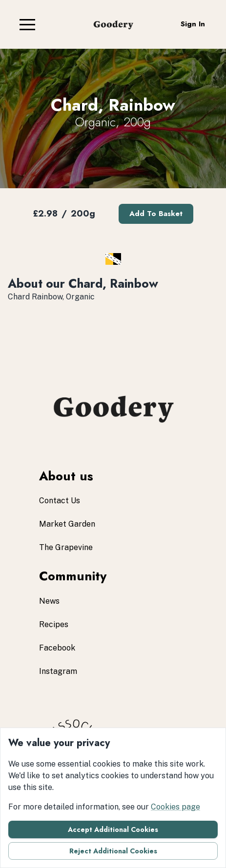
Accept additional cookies (113, 829)
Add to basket (156, 214)
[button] (27, 24)
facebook (57, 648)
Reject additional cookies (113, 851)
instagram (58, 671)
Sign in (193, 24)
